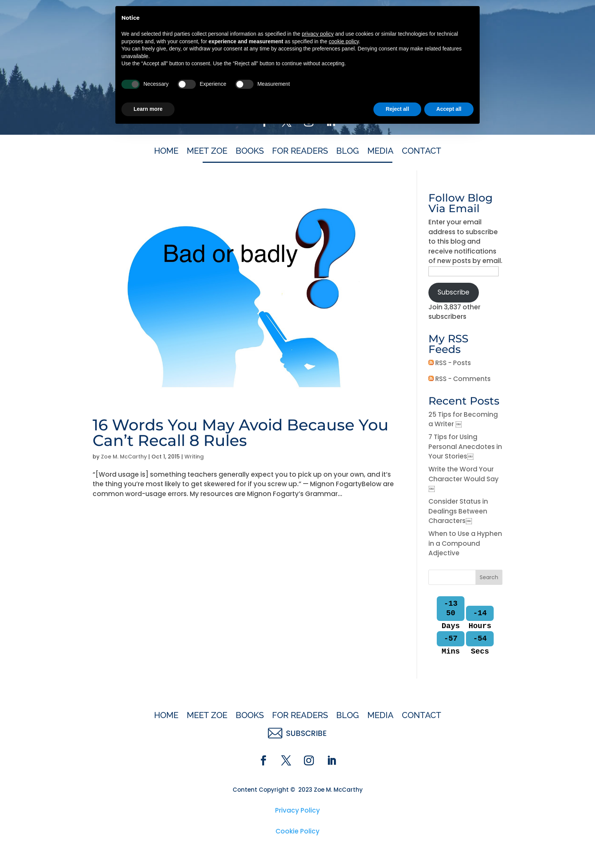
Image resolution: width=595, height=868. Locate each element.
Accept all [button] (449, 847)
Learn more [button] (148, 847)
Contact (422, 152)
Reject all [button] (397, 847)
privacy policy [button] (318, 772)
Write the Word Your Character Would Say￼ (464, 479)
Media (380, 152)
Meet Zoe (207, 152)
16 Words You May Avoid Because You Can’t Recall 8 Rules (241, 432)
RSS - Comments (460, 379)
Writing (194, 457)
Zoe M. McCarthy (124, 457)
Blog (348, 152)
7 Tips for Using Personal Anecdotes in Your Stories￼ (465, 447)
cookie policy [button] (344, 780)
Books (250, 152)
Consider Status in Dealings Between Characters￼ (458, 511)
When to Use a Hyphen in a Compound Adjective (465, 543)
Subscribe (453, 292)
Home (166, 152)
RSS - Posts (450, 363)
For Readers (300, 152)
